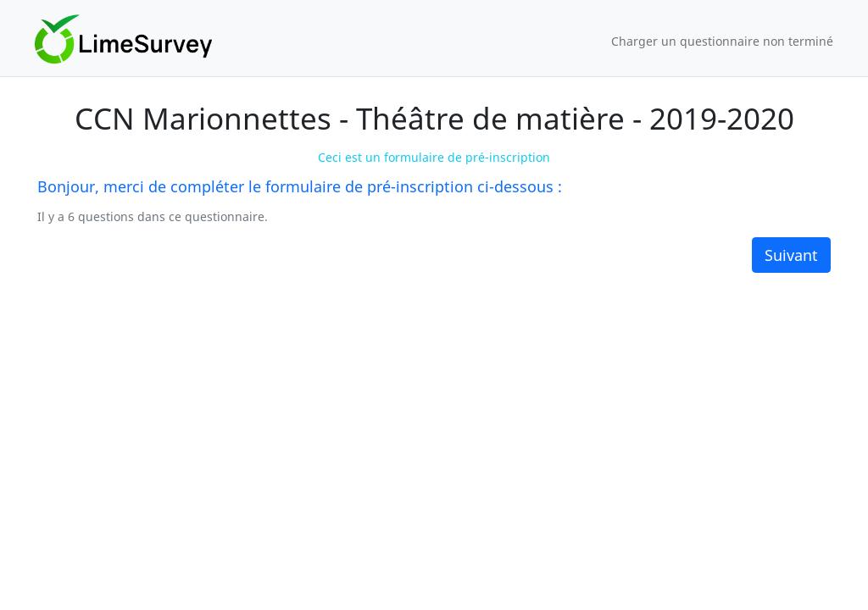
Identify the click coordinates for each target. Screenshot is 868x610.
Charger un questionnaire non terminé (722, 41)
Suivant (791, 255)
